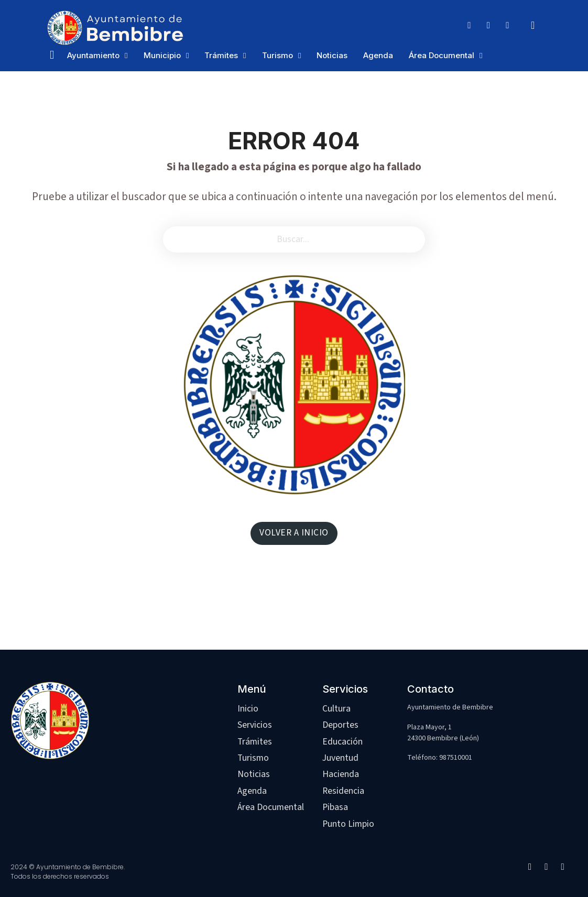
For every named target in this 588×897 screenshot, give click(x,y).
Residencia (343, 791)
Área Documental (442, 55)
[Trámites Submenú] (244, 56)
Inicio (248, 709)
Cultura (336, 709)
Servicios (255, 725)
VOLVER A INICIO (294, 533)
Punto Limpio (348, 824)
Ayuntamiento (93, 55)
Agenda (378, 55)
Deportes (340, 725)
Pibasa (335, 807)
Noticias (332, 55)
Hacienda (341, 774)
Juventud (340, 758)
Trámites (221, 55)
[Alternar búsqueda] (533, 25)
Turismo (277, 55)
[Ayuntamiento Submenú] (126, 56)
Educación (342, 742)
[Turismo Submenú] (300, 56)
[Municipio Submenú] (187, 56)
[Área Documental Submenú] (481, 56)
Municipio (162, 55)
